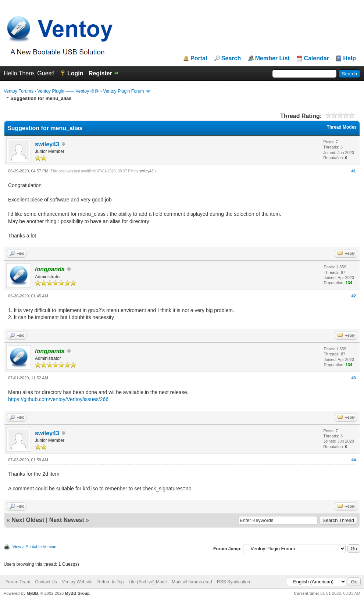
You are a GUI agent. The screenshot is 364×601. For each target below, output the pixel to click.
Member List (272, 58)
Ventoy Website (77, 582)
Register (100, 73)
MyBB (32, 593)
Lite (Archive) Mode (148, 582)
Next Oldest (28, 520)
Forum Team (18, 582)
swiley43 (47, 144)
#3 (354, 378)
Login (75, 73)
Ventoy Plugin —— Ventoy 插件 (68, 91)
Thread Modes (342, 127)
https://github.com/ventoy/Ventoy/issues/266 (58, 399)
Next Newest (67, 520)
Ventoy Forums (19, 91)
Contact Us (46, 582)
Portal (199, 58)
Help (349, 58)
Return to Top (111, 582)
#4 (354, 460)
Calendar (316, 58)
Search (231, 58)
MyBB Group (77, 593)
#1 (354, 171)
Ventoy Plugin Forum (123, 91)
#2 (354, 296)
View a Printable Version (34, 547)
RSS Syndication (233, 582)
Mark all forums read (192, 582)
